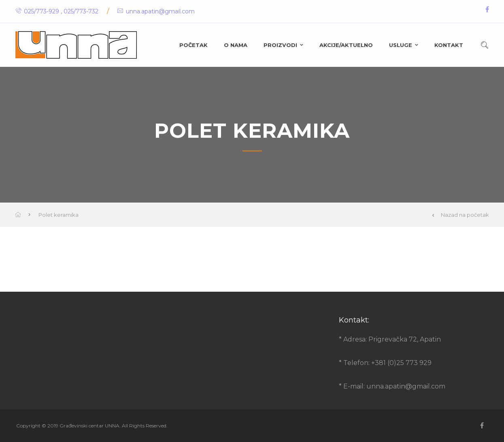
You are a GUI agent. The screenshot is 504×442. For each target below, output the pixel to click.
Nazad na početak (460, 215)
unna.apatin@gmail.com (156, 11)
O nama (236, 45)
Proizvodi (280, 45)
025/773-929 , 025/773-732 (57, 11)
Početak (194, 45)
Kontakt (449, 45)
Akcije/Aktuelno (346, 45)
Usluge (401, 45)
